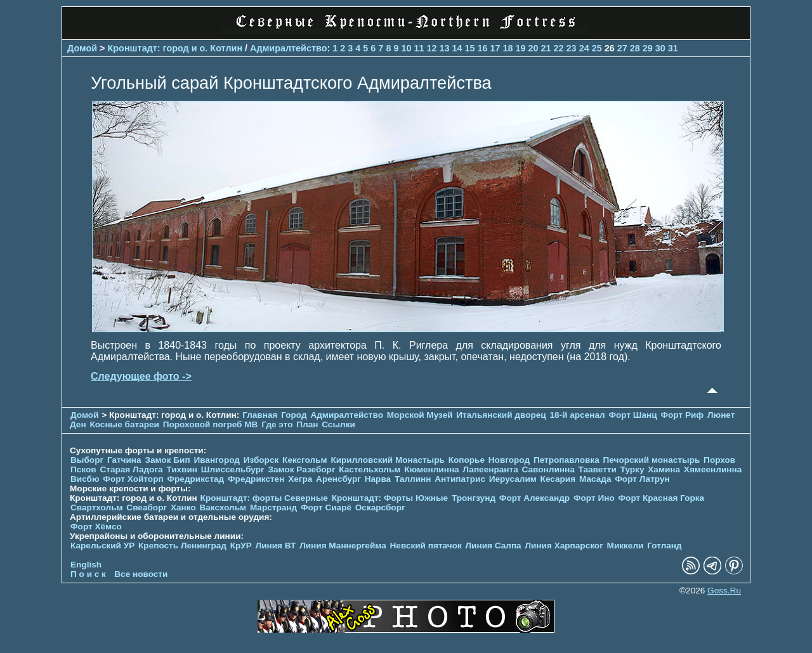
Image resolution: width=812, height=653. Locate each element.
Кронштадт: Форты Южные (390, 498)
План (307, 424)
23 (572, 48)
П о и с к (88, 574)
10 (406, 48)
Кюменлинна (432, 469)
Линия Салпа (494, 546)
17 (495, 48)
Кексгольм (305, 460)
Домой (82, 48)
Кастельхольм (370, 469)
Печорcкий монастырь (652, 460)
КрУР (241, 546)
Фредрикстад (195, 479)
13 (444, 48)
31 (673, 48)
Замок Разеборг (301, 469)
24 (584, 48)
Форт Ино (594, 498)
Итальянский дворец (501, 415)
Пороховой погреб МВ (211, 424)
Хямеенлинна (713, 469)
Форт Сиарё (326, 508)
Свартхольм (97, 508)
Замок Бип (167, 460)
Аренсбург (338, 479)
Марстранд (273, 508)
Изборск (261, 460)
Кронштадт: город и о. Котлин (175, 48)
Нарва (378, 479)
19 (521, 48)
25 (597, 48)
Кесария (558, 479)
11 (419, 48)
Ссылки (338, 424)
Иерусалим (513, 479)
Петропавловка (566, 460)
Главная (260, 415)
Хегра (300, 479)
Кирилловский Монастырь (387, 460)
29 (648, 48)
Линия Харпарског (564, 546)
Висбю (85, 479)
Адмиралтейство (288, 48)
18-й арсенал (577, 415)
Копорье (467, 460)
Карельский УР (102, 546)
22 (559, 48)
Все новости (141, 574)
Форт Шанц (632, 415)
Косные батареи (124, 424)
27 (622, 48)
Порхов (719, 460)
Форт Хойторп (133, 479)
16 (483, 48)
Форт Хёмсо (96, 527)
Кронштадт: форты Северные (264, 498)
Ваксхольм (223, 508)
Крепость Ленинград (182, 546)
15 (469, 48)
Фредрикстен (256, 479)
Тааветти (598, 469)
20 (534, 48)
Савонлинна (548, 469)
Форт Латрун (642, 479)
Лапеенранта (490, 469)
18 (508, 48)
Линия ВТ (276, 546)
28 (635, 48)
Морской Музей (420, 415)
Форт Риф (682, 415)
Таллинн (413, 479)
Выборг (87, 460)
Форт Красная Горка (661, 498)
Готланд (665, 546)
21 (546, 48)
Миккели (625, 546)
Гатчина (124, 460)
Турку (632, 469)
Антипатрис (460, 479)
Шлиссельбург (233, 469)
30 (660, 48)
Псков (83, 469)
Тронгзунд (474, 498)
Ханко (183, 508)
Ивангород (217, 460)
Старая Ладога (131, 469)
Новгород (509, 460)
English (86, 565)
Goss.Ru (724, 591)
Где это (277, 424)
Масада (595, 479)
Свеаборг (147, 508)
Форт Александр (534, 498)
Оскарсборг (380, 508)
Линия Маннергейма (343, 546)
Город (294, 415)
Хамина (664, 469)
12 (431, 48)
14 (457, 48)
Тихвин (182, 469)
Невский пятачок (426, 546)
